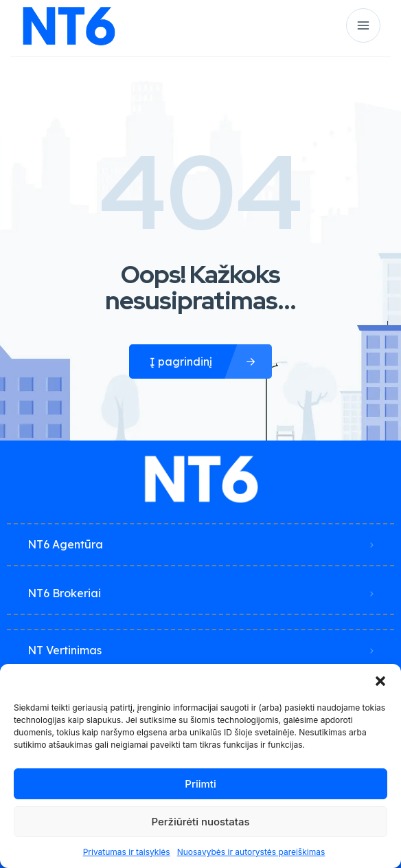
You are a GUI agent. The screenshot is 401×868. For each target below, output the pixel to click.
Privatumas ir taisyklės (127, 852)
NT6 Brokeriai (64, 593)
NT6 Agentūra (65, 544)
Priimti (200, 784)
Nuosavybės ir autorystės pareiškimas (251, 852)
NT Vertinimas (65, 650)
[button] (380, 681)
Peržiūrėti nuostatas (200, 822)
